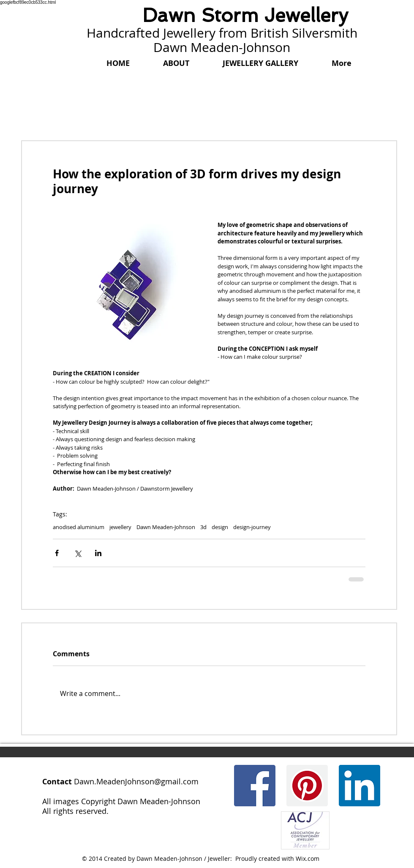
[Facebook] (255, 786)
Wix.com (308, 858)
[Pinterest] (307, 786)
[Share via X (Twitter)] (78, 553)
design (220, 527)
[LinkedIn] (360, 786)
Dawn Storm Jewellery (245, 15)
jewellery (120, 527)
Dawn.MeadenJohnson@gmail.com (136, 781)
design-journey (252, 527)
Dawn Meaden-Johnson (166, 527)
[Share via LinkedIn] (98, 553)
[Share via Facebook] (57, 553)
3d (203, 527)
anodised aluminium (79, 527)
